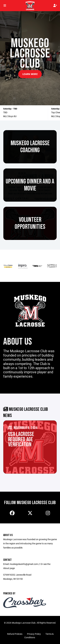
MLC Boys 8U (10, 116)
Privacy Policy (34, 634)
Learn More (30, 74)
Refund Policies (15, 634)
